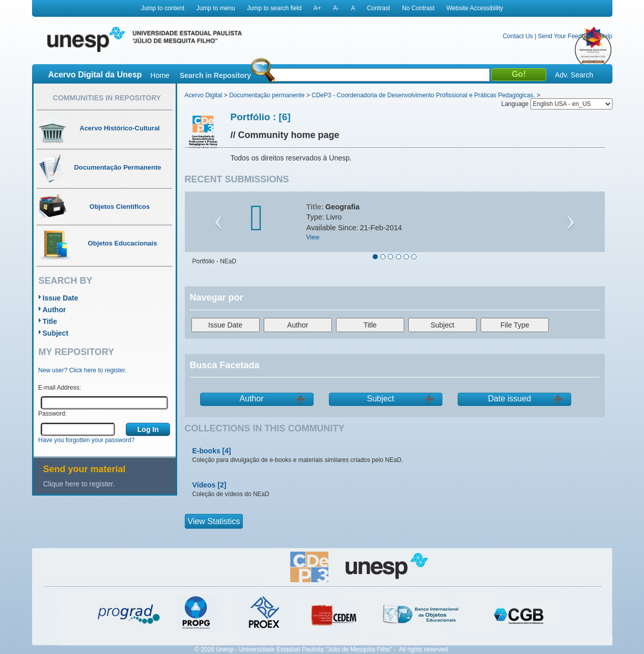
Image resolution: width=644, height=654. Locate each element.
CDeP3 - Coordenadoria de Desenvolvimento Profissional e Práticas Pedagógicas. (423, 95)
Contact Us (517, 36)
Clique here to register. (79, 484)
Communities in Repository (107, 98)
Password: (52, 414)
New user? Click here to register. (82, 370)
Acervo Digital (204, 95)
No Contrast (418, 8)
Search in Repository (215, 75)
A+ (317, 8)
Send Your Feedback (566, 36)
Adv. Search (574, 75)
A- (336, 8)
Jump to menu (216, 8)
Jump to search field (274, 8)
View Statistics (214, 521)
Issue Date (61, 298)
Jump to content (163, 8)
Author (54, 310)
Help (606, 36)
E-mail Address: (60, 388)
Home (160, 75)
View (313, 237)
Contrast (379, 8)
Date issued (510, 399)
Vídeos (204, 485)
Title (50, 321)
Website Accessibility (475, 8)
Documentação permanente (267, 95)
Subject (56, 333)
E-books (206, 451)
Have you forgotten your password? (86, 440)
